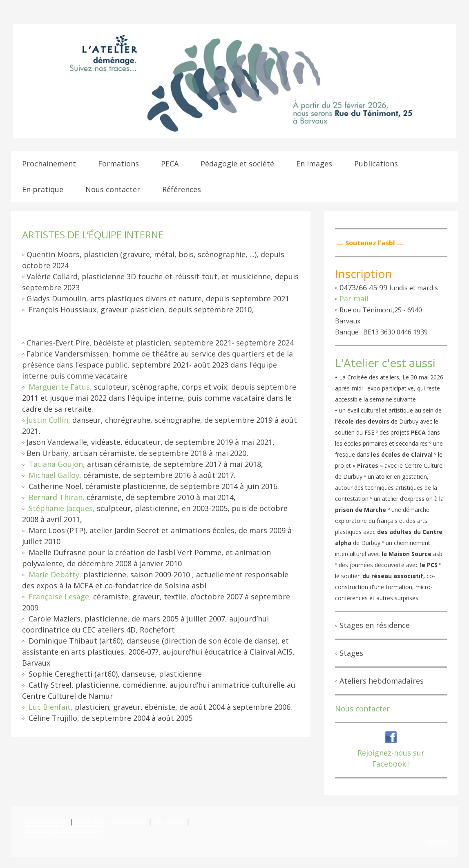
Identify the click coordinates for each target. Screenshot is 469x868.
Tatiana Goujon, (57, 464)
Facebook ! (391, 764)
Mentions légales (45, 822)
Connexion (433, 841)
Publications (376, 164)
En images (314, 164)
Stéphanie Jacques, (62, 508)
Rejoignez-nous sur (391, 753)
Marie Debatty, (55, 574)
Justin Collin (47, 420)
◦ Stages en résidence (372, 625)
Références (182, 189)
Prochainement (49, 164)
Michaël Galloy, (55, 475)
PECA (170, 164)
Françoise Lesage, (60, 597)
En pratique (43, 189)
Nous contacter (113, 189)
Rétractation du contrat (63, 831)
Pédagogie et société (237, 164)
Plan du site (169, 822)
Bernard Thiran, (57, 497)
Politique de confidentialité (111, 822)
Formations (118, 164)
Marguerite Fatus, (60, 387)
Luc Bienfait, (51, 707)
